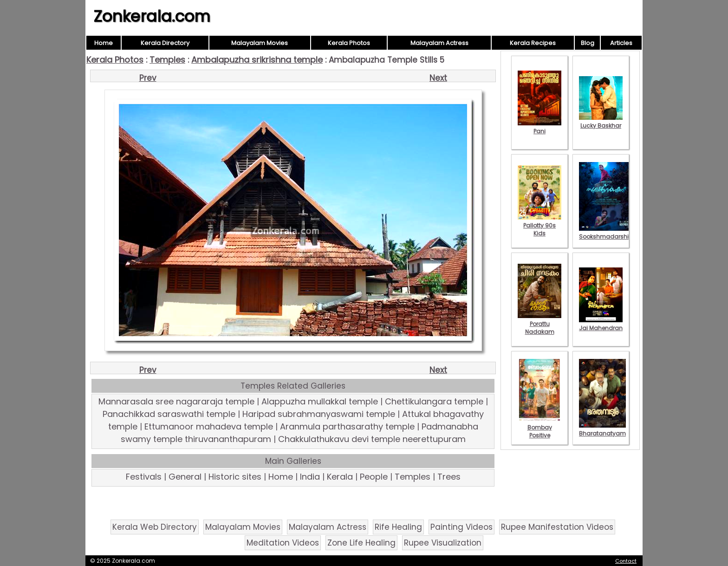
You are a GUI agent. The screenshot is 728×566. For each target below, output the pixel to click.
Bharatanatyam (602, 429)
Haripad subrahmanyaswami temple (319, 414)
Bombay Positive (539, 427)
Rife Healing (398, 527)
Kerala (340, 477)
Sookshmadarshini (606, 233)
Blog (588, 43)
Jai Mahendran (601, 324)
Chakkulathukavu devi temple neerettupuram (372, 439)
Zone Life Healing (361, 543)
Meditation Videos (283, 543)
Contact (626, 561)
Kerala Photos (349, 43)
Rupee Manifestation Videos (557, 527)
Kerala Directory (165, 43)
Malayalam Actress (439, 43)
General (185, 477)
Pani (539, 127)
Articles (621, 43)
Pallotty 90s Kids (539, 225)
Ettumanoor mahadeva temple (209, 426)
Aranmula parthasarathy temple (347, 426)
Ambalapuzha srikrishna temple (257, 60)
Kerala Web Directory (155, 527)
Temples (167, 60)
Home (104, 43)
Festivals (144, 477)
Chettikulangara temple (434, 401)
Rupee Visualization (443, 543)
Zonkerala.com (152, 16)
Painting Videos (461, 527)
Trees (449, 477)
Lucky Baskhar (601, 122)
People (374, 477)
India (310, 477)
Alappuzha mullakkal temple (320, 401)
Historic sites (235, 477)
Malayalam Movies (260, 43)
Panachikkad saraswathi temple (169, 414)
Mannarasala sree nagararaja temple (176, 401)
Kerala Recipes (533, 43)
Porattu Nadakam (539, 324)
